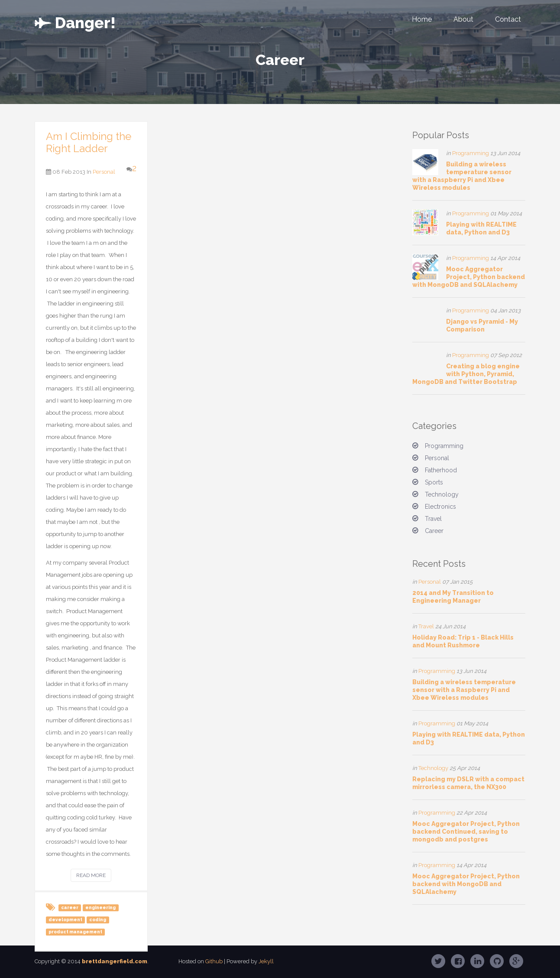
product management (75, 932)
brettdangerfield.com (115, 961)
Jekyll (266, 961)
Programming (471, 153)
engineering (100, 907)
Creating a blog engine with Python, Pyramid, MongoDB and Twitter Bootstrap (466, 374)
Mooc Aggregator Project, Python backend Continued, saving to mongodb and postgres (466, 832)
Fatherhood (441, 470)
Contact (508, 19)
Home (422, 19)
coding (98, 920)
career (70, 907)
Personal (104, 172)
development (65, 920)
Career (434, 531)
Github (214, 961)
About (463, 19)
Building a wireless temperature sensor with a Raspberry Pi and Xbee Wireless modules (464, 690)
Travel (433, 519)
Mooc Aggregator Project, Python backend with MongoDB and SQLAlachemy (469, 277)
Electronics (440, 507)
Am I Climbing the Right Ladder (89, 142)
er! (75, 21)
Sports (434, 482)
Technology (442, 494)
